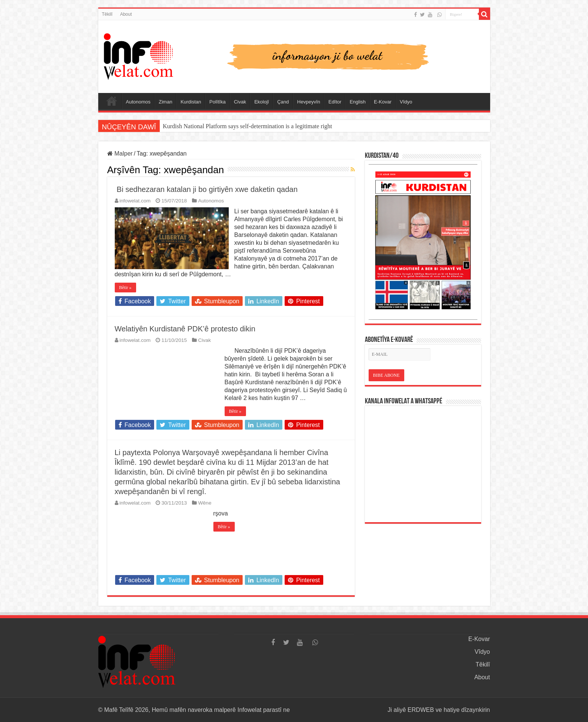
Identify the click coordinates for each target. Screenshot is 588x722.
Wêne (205, 503)
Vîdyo (406, 102)
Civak (240, 102)
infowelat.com (135, 201)
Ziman (165, 102)
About (126, 14)
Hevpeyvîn (308, 102)
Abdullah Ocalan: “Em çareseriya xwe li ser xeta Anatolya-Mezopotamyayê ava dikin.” (268, 126)
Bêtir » (125, 288)
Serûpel (112, 101)
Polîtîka (217, 102)
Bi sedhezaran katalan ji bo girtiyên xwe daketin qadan (206, 189)
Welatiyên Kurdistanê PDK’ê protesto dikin (185, 329)
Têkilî (107, 14)
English (358, 102)
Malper (120, 154)
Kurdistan (191, 102)
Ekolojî (262, 102)
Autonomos (138, 102)
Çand (283, 102)
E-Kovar (383, 102)
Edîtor (335, 102)
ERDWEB (421, 710)
